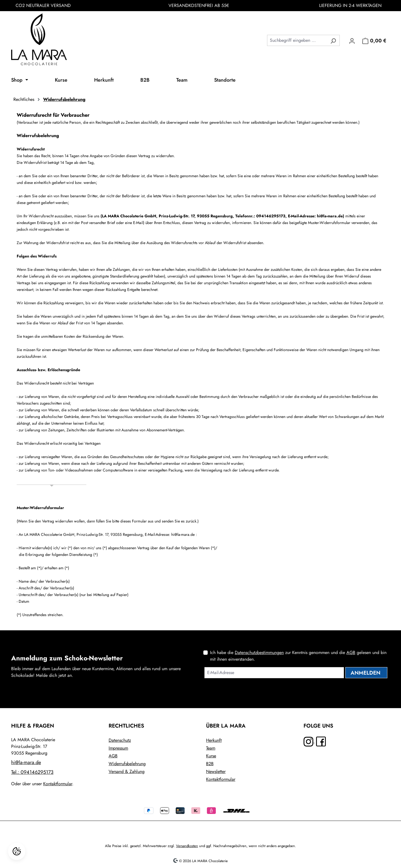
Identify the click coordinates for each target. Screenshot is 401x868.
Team (211, 748)
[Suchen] (333, 40)
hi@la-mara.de (26, 762)
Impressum (118, 748)
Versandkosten (187, 846)
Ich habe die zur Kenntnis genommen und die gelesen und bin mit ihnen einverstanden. (298, 656)
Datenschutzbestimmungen (259, 652)
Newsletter (216, 771)
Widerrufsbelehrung (127, 764)
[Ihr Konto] (352, 40)
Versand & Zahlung (127, 771)
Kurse (211, 756)
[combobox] (297, 40)
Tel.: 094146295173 (32, 772)
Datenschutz (120, 740)
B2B (210, 764)
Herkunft (214, 740)
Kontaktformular (58, 784)
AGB (351, 652)
